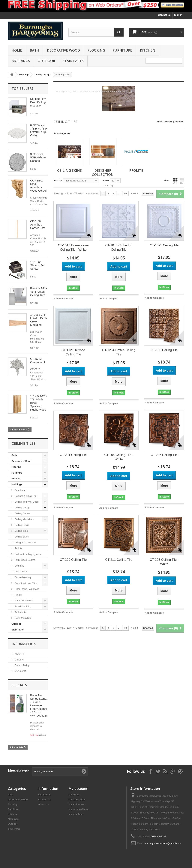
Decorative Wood (63, 50)
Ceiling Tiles (21, 531)
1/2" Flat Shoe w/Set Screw (37, 265)
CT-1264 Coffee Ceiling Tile (119, 352)
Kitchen (148, 50)
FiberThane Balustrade (27, 589)
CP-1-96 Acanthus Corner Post (38, 224)
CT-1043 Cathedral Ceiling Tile (119, 247)
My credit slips (77, 799)
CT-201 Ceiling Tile (73, 455)
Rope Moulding (22, 618)
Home (17, 50)
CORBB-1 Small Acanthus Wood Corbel (38, 186)
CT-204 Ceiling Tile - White (119, 457)
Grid (175, 181)
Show (105, 180)
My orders (74, 795)
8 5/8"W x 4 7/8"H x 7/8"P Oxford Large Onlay (39, 130)
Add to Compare (63, 299)
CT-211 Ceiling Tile (119, 560)
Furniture (122, 50)
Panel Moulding (23, 606)
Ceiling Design (22, 508)
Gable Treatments (24, 601)
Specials (19, 685)
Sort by (58, 180)
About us (19, 654)
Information (24, 644)
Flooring (96, 50)
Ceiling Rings (21, 525)
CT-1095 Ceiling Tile (164, 245)
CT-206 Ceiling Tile (164, 455)
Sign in (178, 15)
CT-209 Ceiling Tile (73, 560)
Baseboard (20, 490)
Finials (18, 595)
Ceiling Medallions (24, 519)
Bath (34, 50)
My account (78, 789)
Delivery (19, 660)
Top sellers (22, 88)
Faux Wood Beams (25, 560)
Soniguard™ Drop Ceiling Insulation (38, 102)
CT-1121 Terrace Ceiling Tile (73, 352)
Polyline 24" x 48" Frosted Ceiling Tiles (39, 292)
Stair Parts (73, 61)
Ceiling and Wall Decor (27, 502)
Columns (19, 566)
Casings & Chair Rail (25, 496)
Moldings (21, 61)
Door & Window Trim (25, 583)
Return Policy (22, 665)
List (182, 181)
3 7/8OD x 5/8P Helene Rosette (38, 157)
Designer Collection (25, 542)
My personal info (78, 809)
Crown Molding (22, 577)
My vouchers (76, 814)
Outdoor (46, 61)
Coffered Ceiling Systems (28, 554)
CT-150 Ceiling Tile (164, 350)
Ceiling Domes (22, 513)
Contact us (164, 15)
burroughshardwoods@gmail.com (163, 843)
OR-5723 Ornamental (37, 360)
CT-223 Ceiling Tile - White (164, 562)
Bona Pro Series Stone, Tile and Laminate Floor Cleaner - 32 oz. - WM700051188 (40, 705)
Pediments (20, 612)
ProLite (18, 548)
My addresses (76, 804)
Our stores (20, 671)
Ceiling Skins (21, 537)
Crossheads (21, 572)
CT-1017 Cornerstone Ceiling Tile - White (73, 247)
